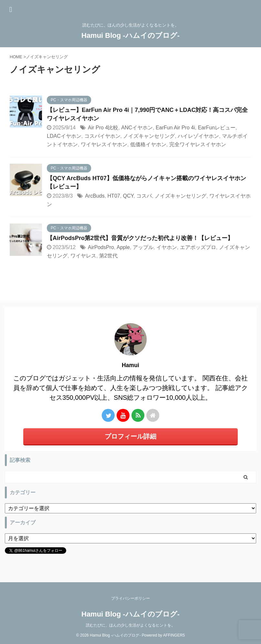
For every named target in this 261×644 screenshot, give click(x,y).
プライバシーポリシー (130, 598)
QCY (128, 196)
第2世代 (108, 256)
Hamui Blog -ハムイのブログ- (130, 35)
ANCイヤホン (137, 128)
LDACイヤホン (64, 136)
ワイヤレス (83, 256)
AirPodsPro (101, 247)
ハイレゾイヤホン (198, 136)
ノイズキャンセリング (149, 136)
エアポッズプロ (198, 247)
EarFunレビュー (217, 128)
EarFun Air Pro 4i (175, 128)
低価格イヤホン (148, 144)
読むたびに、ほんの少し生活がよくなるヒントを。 (130, 625)
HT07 (114, 196)
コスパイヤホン (102, 136)
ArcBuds (95, 196)
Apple (123, 247)
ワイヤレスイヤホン (104, 144)
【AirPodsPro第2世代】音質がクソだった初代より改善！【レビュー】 (140, 238)
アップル (143, 247)
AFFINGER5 (174, 635)
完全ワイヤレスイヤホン (198, 144)
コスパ (144, 196)
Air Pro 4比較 (103, 128)
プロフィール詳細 (130, 436)
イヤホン (167, 247)
